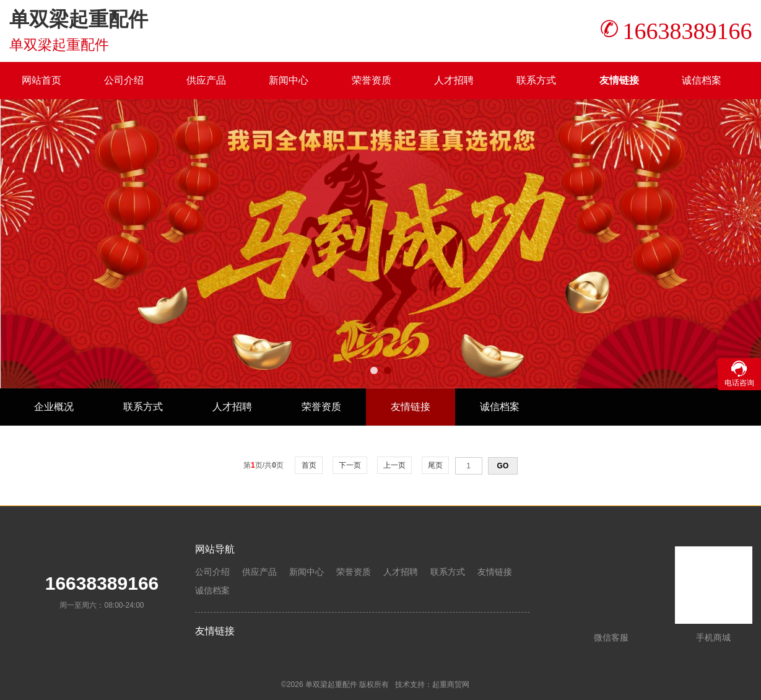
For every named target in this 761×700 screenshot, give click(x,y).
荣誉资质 (372, 80)
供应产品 (206, 80)
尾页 (436, 465)
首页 (309, 465)
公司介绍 (124, 80)
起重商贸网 (451, 685)
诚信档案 (702, 80)
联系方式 (536, 80)
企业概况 (54, 407)
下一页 (350, 465)
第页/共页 (263, 465)
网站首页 (41, 80)
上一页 (395, 465)
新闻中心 (289, 80)
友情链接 (619, 80)
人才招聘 (454, 80)
